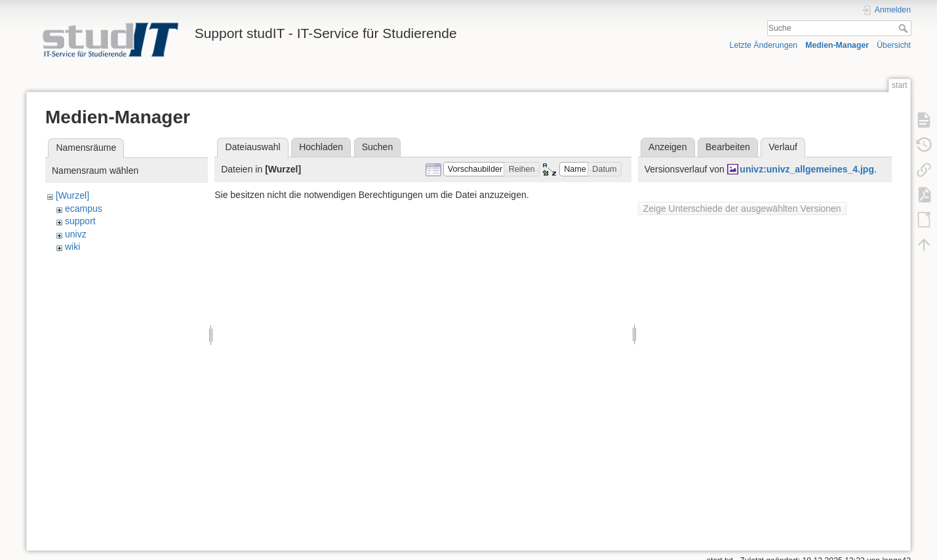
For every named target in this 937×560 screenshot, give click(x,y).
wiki (72, 247)
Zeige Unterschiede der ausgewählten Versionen (742, 209)
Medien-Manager (837, 45)
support (80, 221)
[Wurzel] (72, 195)
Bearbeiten (728, 147)
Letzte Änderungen (764, 45)
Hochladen (321, 147)
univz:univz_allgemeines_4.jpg (807, 169)
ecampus (84, 209)
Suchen (377, 147)
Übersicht (894, 45)
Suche (905, 28)
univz (76, 234)
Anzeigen (668, 147)
